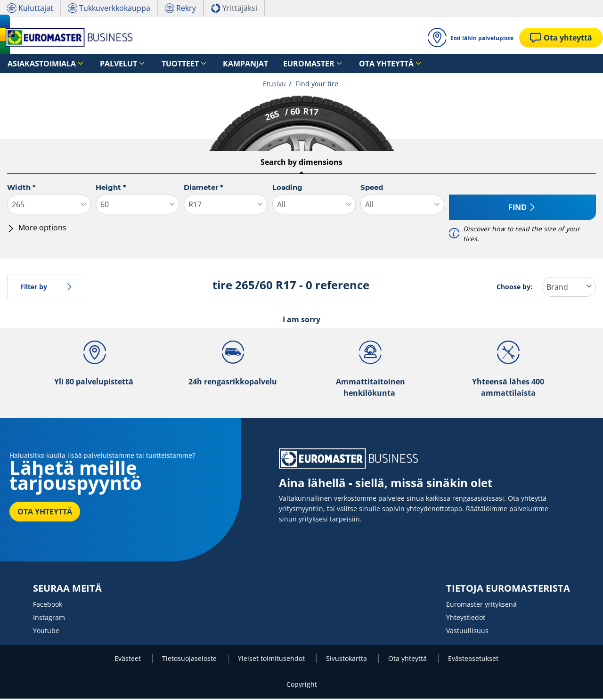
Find (522, 209)
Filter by (46, 288)
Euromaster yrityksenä (481, 606)
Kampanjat (203, 64)
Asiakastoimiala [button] (34, 64)
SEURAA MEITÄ (67, 590)
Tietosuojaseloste (190, 660)
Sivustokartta (347, 660)
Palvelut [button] (99, 64)
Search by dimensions (301, 163)
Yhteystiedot (466, 619)
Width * (21, 189)
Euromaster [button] (253, 64)
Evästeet (129, 660)
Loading (287, 189)
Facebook (48, 606)
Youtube (46, 632)
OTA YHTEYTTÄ (45, 513)
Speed (372, 189)
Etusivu (274, 85)
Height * (111, 189)
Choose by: (514, 288)
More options (37, 229)
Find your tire (316, 85)
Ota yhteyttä (408, 660)
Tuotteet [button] (149, 64)
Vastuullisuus (467, 632)
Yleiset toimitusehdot (272, 660)
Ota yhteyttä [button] (317, 64)
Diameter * (204, 189)
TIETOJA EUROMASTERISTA (508, 590)
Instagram (49, 619)
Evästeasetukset (473, 660)
